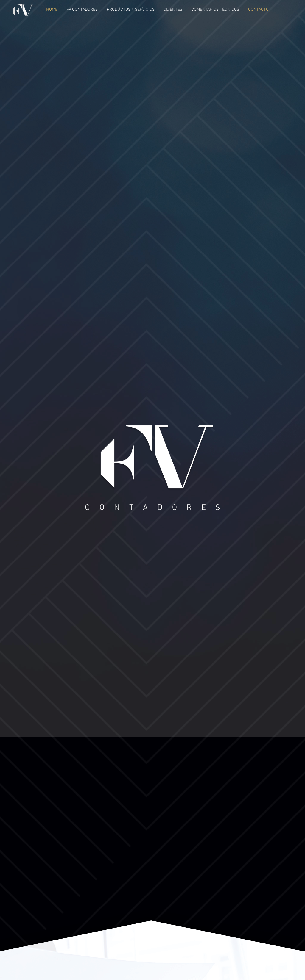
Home (52, 9)
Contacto (258, 9)
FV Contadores (82, 9)
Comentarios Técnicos (215, 9)
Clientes (173, 9)
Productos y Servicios (131, 9)
